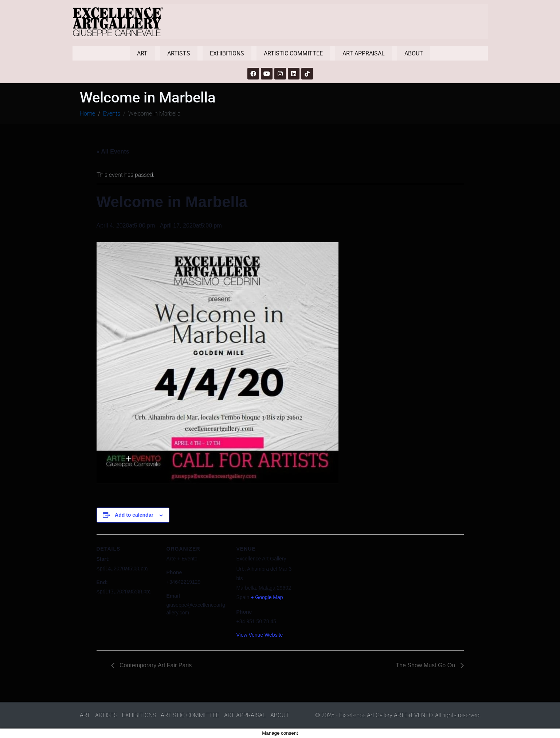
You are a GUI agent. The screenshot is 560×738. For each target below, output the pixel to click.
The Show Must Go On (426, 665)
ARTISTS (179, 53)
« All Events (113, 152)
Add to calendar (134, 515)
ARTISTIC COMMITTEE (293, 53)
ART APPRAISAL (364, 53)
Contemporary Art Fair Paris (155, 665)
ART (142, 53)
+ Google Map (267, 597)
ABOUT (414, 53)
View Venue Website (260, 635)
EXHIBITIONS (227, 53)
